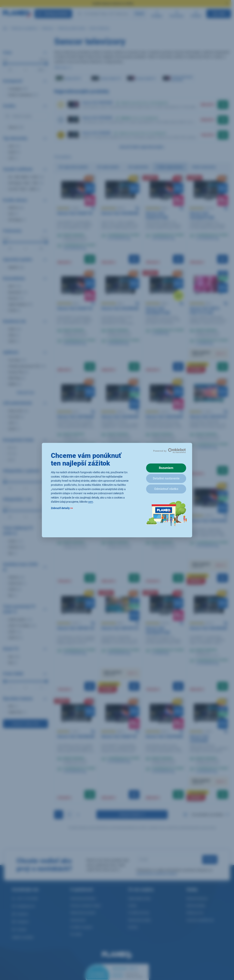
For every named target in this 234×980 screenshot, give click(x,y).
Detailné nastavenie (166, 478)
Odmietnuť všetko (166, 489)
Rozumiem (166, 468)
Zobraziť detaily (62, 508)
